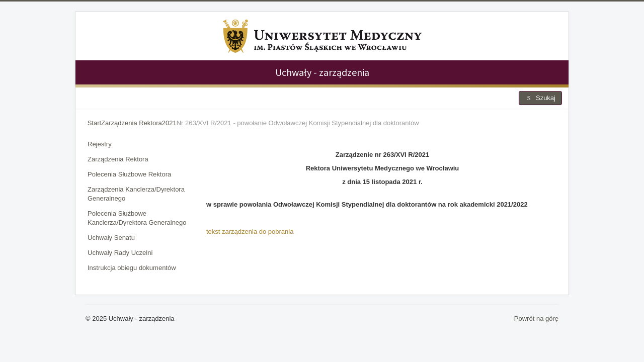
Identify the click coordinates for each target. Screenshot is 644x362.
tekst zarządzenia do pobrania (250, 232)
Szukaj (540, 98)
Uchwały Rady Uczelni (120, 253)
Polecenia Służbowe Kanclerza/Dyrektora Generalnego (137, 218)
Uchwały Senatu (111, 238)
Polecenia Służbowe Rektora (129, 174)
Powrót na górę (536, 319)
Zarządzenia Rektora (118, 159)
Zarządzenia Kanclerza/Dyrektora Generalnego (136, 194)
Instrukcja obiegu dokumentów (132, 268)
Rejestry (100, 144)
